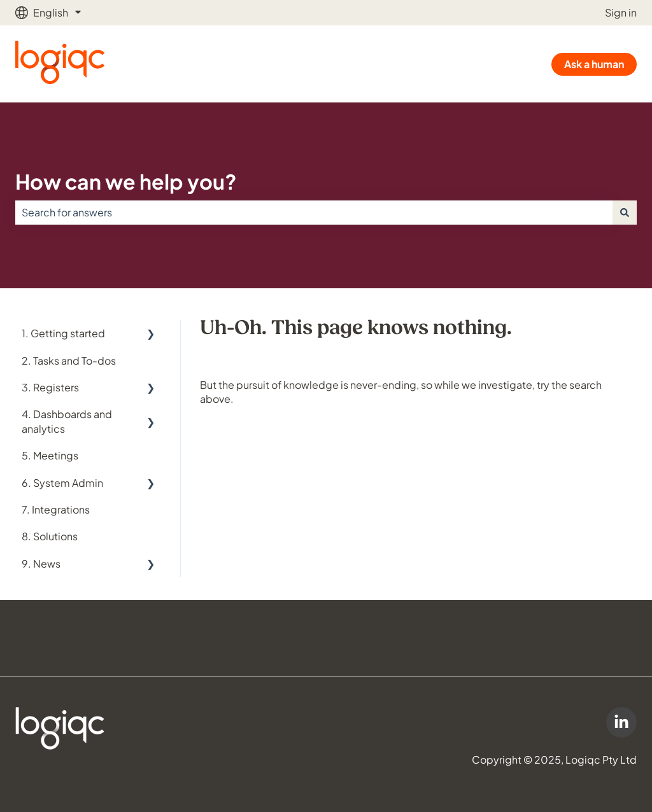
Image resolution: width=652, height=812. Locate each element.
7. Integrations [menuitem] (56, 509)
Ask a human (594, 64)
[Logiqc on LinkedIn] (621, 722)
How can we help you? (126, 181)
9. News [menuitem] (41, 563)
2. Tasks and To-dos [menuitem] (69, 360)
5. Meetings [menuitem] (50, 455)
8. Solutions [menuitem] (50, 536)
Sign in (621, 12)
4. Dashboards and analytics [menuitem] (67, 421)
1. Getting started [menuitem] (63, 333)
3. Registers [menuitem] (50, 387)
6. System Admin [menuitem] (62, 483)
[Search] (625, 213)
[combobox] (314, 213)
